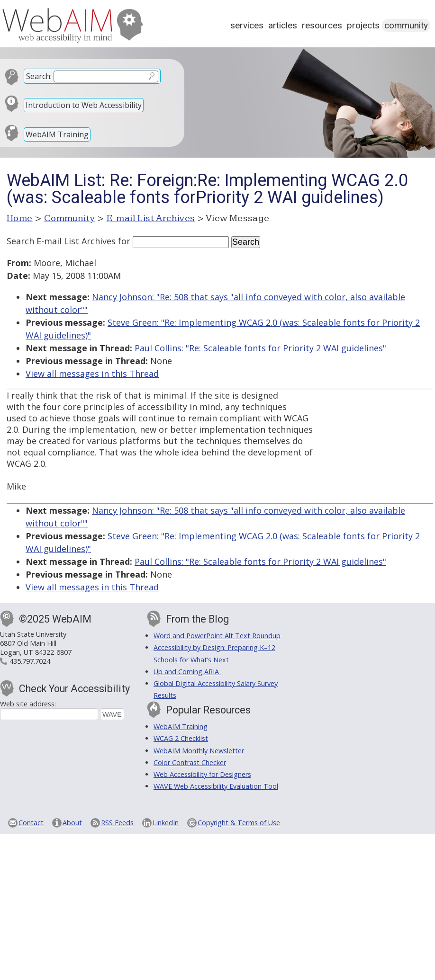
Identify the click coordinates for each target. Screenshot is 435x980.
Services (247, 25)
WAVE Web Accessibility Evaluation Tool (216, 786)
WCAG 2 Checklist (181, 738)
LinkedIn (166, 823)
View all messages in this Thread (92, 374)
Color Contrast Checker (190, 762)
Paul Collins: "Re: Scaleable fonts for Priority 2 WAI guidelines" (260, 348)
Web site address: (28, 704)
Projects (363, 25)
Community (406, 25)
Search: (39, 76)
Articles (283, 25)
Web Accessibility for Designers (202, 774)
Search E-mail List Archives (61, 241)
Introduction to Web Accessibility (84, 105)
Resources (322, 25)
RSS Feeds (117, 823)
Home (20, 218)
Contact (31, 823)
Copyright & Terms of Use (239, 823)
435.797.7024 (30, 661)
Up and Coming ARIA (187, 672)
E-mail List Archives (151, 218)
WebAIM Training (57, 134)
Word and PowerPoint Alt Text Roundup (217, 636)
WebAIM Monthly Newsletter (199, 751)
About (72, 823)
